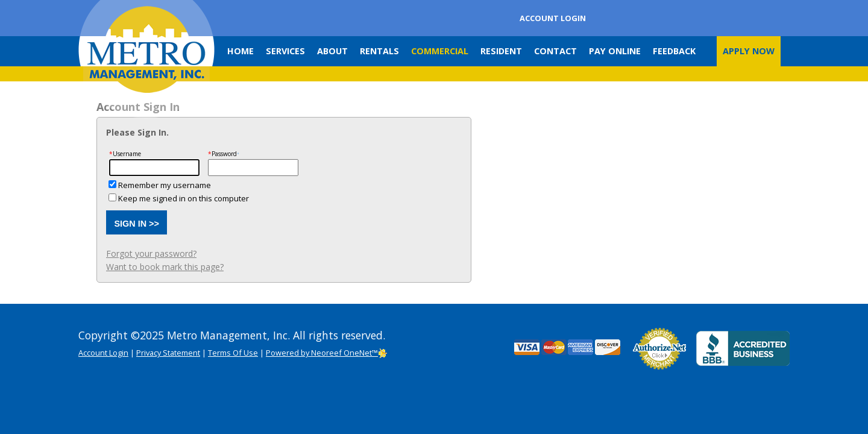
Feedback (674, 51)
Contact (555, 51)
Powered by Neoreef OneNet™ (327, 353)
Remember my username (165, 185)
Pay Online (615, 51)
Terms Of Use (233, 353)
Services (285, 51)
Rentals (379, 51)
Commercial (440, 51)
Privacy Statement (168, 353)
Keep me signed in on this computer (184, 198)
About (332, 51)
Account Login (553, 18)
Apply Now (749, 51)
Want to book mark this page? (165, 267)
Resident (501, 51)
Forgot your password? (151, 253)
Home (241, 51)
